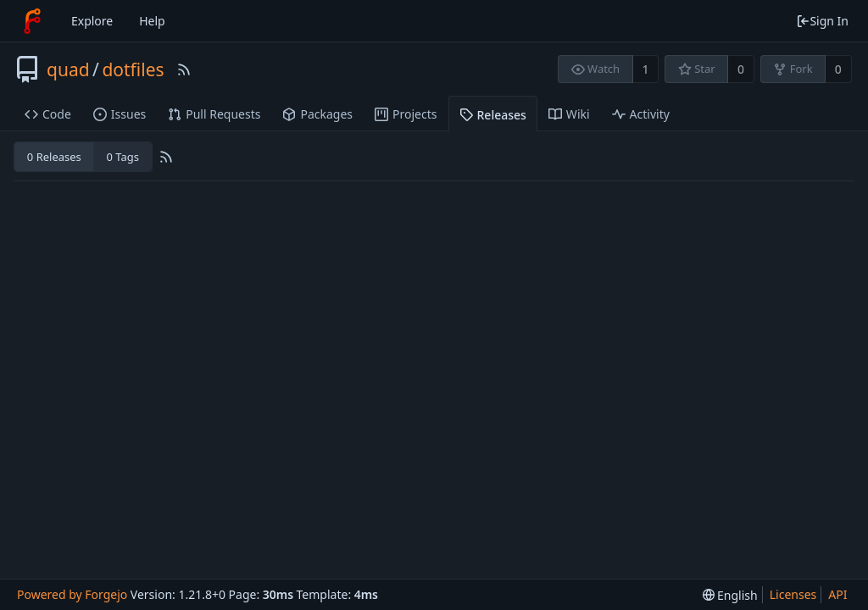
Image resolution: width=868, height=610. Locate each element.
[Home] (32, 21)
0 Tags (122, 157)
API (837, 594)
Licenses (793, 594)
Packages (317, 114)
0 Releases (54, 157)
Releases (493, 115)
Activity (641, 114)
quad (68, 69)
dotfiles (133, 69)
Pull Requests (214, 114)
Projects (406, 114)
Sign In (822, 21)
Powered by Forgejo (72, 594)
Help (152, 21)
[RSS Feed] (184, 69)
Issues (120, 114)
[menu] (730, 595)
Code (48, 114)
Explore (92, 21)
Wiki (569, 114)
